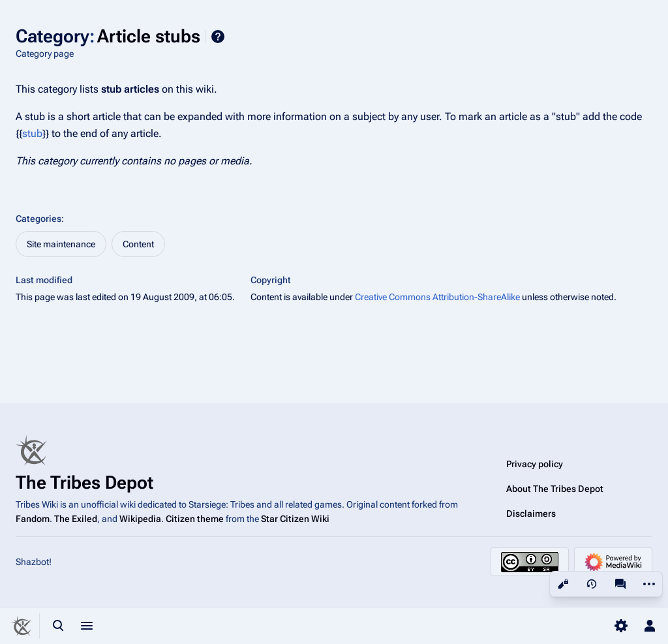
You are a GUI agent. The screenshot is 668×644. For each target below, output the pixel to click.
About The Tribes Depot (555, 489)
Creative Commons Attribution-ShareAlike (437, 297)
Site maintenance (61, 244)
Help (218, 37)
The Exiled (76, 519)
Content (138, 244)
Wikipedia (140, 519)
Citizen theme (195, 519)
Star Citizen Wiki (295, 519)
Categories (38, 219)
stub (32, 133)
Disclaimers (531, 514)
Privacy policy (535, 464)
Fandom (33, 519)
